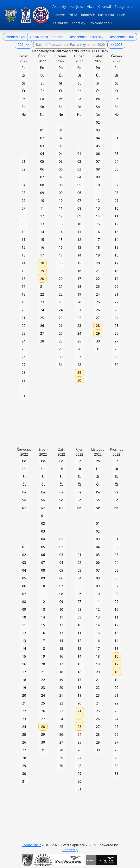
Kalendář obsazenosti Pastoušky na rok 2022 (70, 45)
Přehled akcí (15, 37)
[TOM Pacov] (11, 15)
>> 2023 (116, 45)
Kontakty (78, 23)
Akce (91, 7)
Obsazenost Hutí (121, 37)
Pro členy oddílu (101, 23)
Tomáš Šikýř (31, 845)
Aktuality (59, 7)
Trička (73, 15)
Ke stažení (60, 23)
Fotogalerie (124, 7)
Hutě (121, 15)
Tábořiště (88, 15)
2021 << (24, 45)
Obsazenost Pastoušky (86, 37)
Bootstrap (70, 850)
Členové (59, 15)
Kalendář (104, 7)
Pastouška (106, 15)
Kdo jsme (77, 7)
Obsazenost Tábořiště (47, 37)
